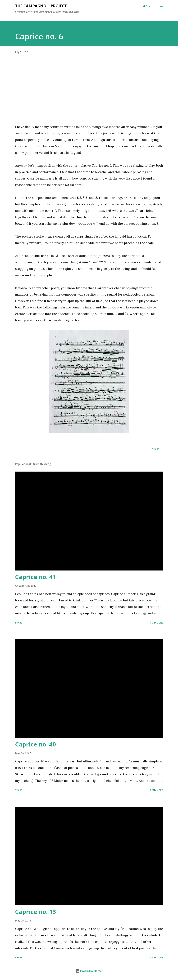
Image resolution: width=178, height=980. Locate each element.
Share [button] (156, 449)
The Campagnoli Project (41, 6)
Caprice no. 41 (36, 577)
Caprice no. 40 (36, 744)
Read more (157, 623)
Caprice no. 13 (36, 912)
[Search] (147, 6)
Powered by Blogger (89, 971)
